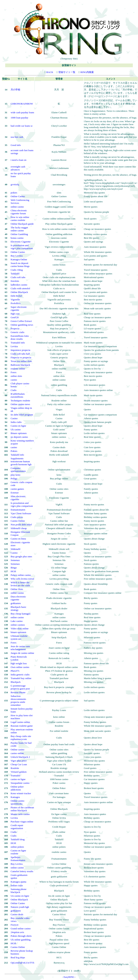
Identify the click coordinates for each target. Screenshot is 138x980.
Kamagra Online (19, 259)
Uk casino (16, 429)
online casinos (18, 625)
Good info (16, 145)
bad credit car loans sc (22, 126)
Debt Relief (16, 296)
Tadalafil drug (18, 839)
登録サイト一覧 (67, 72)
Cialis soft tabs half (20, 354)
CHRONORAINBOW (22, 104)
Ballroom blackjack (20, 365)
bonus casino (17, 238)
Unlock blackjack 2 (20, 757)
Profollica (16, 303)
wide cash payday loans (22, 112)
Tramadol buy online (21, 678)
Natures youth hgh (20, 907)
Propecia (15, 328)
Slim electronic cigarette (18, 498)
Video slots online (20, 628)
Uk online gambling (21, 940)
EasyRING (69, 977)
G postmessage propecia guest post (20, 687)
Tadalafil (15, 274)
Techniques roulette (20, 401)
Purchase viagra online (22, 822)
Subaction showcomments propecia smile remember (18, 701)
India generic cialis (20, 675)
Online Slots (17, 589)
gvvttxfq (15, 184)
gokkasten (16, 603)
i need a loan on (18, 160)
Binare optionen (19, 433)
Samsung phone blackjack (19, 891)
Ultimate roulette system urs (19, 637)
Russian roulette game (22, 726)
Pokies (14, 451)
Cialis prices (17, 517)
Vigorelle (15, 300)
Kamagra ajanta (18, 882)
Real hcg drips (18, 957)
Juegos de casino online (22, 653)
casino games (17, 489)
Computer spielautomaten (18, 470)
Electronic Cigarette (21, 242)
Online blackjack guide (22, 224)
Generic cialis (17, 332)
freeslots (15, 281)
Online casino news (20, 404)
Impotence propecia (20, 350)
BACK (49, 72)
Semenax (15, 560)
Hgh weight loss (19, 663)
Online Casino (18, 196)
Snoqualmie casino (20, 783)
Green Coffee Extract (21, 321)
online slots (16, 376)
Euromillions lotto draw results (20, 337)
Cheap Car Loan (19, 764)
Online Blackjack (19, 292)
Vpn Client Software (21, 513)
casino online (17, 753)
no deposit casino (19, 437)
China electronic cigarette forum (19, 212)
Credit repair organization (17, 827)
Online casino (17, 750)
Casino (14, 418)
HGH (13, 571)
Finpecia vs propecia (21, 357)
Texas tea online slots (21, 361)
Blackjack (16, 682)
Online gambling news (22, 325)
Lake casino (17, 621)
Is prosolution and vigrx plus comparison (22, 247)
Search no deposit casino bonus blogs (20, 265)
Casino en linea (18, 539)
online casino (17, 207)
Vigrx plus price (19, 761)
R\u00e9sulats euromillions (18, 395)
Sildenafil (15, 549)
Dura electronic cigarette (18, 598)
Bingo (14, 568)
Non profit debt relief (21, 525)
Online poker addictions (17, 788)
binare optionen (18, 632)
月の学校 (15, 90)
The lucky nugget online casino (19, 229)
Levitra (14, 346)
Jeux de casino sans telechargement (20, 648)
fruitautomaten (18, 510)
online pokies (17, 847)
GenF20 (15, 317)
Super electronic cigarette (19, 308)
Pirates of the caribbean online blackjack (22, 809)
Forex (13, 372)
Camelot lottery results (22, 871)
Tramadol (15, 776)
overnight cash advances (18, 168)
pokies (14, 193)
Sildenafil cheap (19, 528)
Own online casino (20, 667)
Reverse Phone (18, 692)
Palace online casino (21, 575)
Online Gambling (19, 234)
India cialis (16, 422)
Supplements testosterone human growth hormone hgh (21, 461)
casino (14, 380)
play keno (15, 475)
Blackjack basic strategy (18, 608)
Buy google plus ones (21, 556)
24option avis (17, 932)
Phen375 (15, 671)
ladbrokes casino (19, 285)
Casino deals (17, 914)
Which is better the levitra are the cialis (20, 584)
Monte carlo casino (20, 814)
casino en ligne (18, 779)
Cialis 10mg (17, 270)
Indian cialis (17, 885)
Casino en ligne (18, 426)
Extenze (15, 493)
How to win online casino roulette (20, 219)
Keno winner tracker (21, 793)
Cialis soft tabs (18, 277)
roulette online (18, 369)
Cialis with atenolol (20, 288)
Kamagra (15, 797)
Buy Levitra (17, 256)
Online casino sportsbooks (17, 802)
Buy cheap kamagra (20, 614)
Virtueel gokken (19, 772)
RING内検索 (87, 72)
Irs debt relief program (22, 415)
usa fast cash (17, 137)
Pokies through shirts (21, 936)
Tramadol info (18, 343)
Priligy (14, 478)
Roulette (15, 768)
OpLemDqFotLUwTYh (22, 963)
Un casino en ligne (20, 896)
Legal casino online (20, 722)
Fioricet (14, 925)
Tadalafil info (17, 455)
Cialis (13, 390)
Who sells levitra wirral (22, 579)
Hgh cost (15, 314)
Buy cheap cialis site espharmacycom (21, 738)
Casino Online (18, 521)
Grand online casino (21, 928)
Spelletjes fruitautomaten (18, 859)
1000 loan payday (19, 118)
